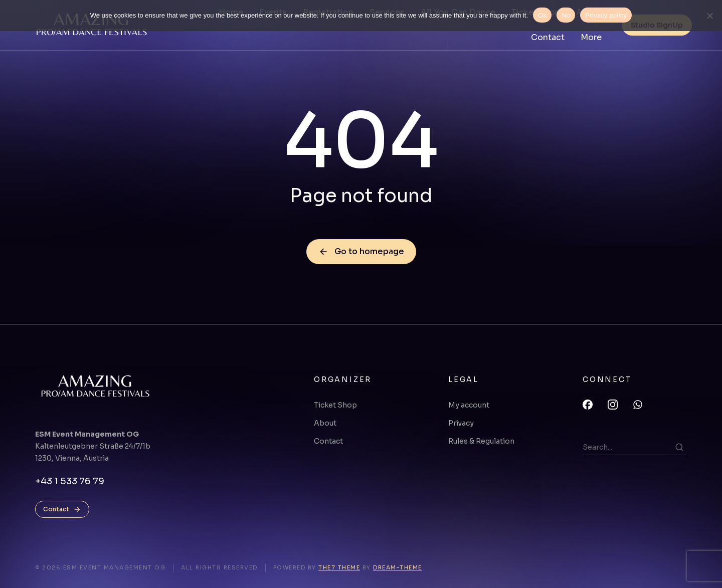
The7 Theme (339, 567)
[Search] (679, 447)
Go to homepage (361, 251)
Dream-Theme (398, 567)
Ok (542, 15)
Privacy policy (606, 15)
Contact (62, 509)
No (566, 15)
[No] (709, 16)
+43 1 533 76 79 (70, 481)
